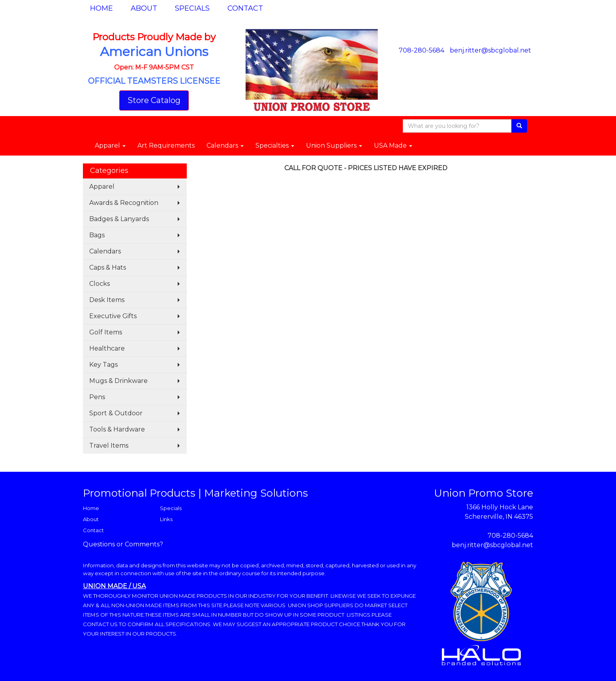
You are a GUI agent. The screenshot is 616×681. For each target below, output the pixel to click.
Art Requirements (166, 145)
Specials (192, 8)
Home (101, 8)
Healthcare (107, 348)
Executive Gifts (113, 316)
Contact (245, 8)
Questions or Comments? (123, 544)
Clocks (100, 284)
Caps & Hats (108, 267)
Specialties (275, 145)
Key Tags (103, 365)
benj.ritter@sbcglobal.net (490, 50)
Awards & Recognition (124, 203)
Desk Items (107, 300)
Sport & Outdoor (116, 413)
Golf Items (106, 332)
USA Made (393, 145)
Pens (97, 397)
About (144, 8)
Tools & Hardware (117, 429)
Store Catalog (154, 100)
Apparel (110, 145)
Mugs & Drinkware (118, 381)
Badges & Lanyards (119, 219)
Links (166, 519)
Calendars (225, 145)
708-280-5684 (422, 50)
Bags (97, 235)
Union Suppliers (334, 145)
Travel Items (109, 446)
